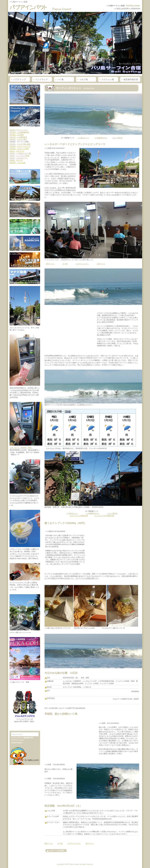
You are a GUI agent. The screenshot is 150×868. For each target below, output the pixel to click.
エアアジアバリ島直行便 (79, 516)
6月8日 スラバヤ (16, 160)
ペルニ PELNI (117, 138)
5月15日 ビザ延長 (17, 135)
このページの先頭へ (56, 851)
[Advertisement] (70, 329)
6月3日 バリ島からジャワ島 (20, 153)
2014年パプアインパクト (19, 130)
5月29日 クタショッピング (20, 146)
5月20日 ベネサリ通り (18, 139)
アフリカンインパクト (25, 95)
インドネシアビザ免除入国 (104, 516)
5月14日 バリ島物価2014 (19, 132)
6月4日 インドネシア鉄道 (19, 156)
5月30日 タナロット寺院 (19, 149)
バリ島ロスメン (83, 138)
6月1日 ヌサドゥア (17, 151)
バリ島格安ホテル (101, 138)
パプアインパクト (42, 7)
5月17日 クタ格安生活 (18, 137)
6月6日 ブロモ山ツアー (19, 158)
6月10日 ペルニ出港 (18, 163)
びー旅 (65, 264)
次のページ (101, 264)
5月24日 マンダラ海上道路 (20, 144)
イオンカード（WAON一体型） (21, 448)
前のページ (50, 264)
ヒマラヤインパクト (25, 116)
